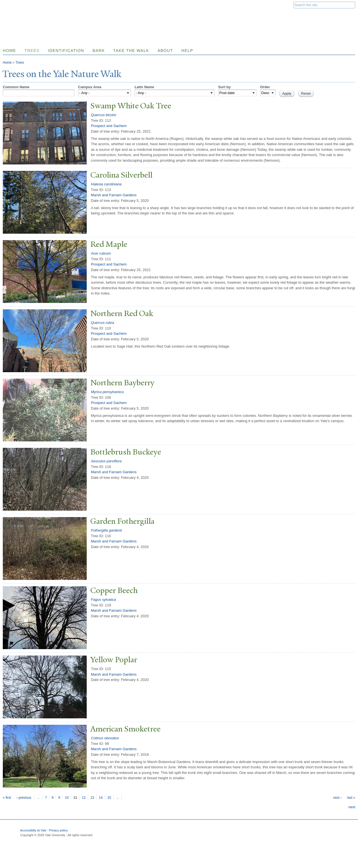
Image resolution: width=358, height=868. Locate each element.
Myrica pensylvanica (107, 392)
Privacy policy (58, 830)
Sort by (224, 87)
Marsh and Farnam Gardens (114, 195)
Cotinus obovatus (105, 738)
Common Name (16, 87)
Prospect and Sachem (109, 126)
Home (7, 63)
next (352, 807)
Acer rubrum (101, 253)
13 (92, 798)
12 (84, 798)
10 (67, 798)
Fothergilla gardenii (106, 530)
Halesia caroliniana (106, 184)
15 (109, 798)
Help (187, 51)
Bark (99, 51)
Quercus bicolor (104, 115)
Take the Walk (131, 51)
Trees (32, 51)
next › (337, 798)
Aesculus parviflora (106, 461)
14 (101, 798)
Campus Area (90, 87)
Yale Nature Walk (63, 16)
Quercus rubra (103, 323)
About (165, 51)
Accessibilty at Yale (33, 830)
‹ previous (24, 798)
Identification (66, 51)
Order (265, 87)
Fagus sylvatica (103, 600)
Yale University (18, 5)
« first (7, 798)
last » (351, 798)
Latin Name (144, 87)
